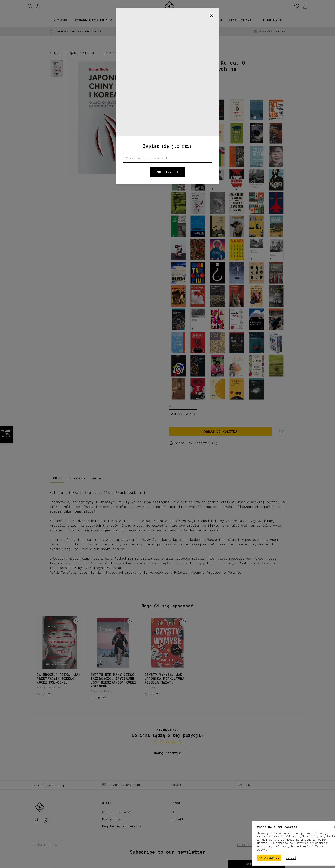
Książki (126, 20)
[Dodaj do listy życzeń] (77, 621)
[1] (117, 173)
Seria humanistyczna (232, 20)
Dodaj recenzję (167, 753)
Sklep (55, 53)
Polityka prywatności (285, 845)
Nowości (61, 20)
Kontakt (177, 819)
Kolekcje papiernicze (161, 20)
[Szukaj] (30, 6)
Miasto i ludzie (97, 53)
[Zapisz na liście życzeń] (281, 432)
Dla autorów (270, 20)
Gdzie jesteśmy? (117, 812)
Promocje (197, 20)
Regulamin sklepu (251, 845)
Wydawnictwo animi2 (93, 20)
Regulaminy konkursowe (122, 826)
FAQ (174, 812)
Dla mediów (112, 819)
